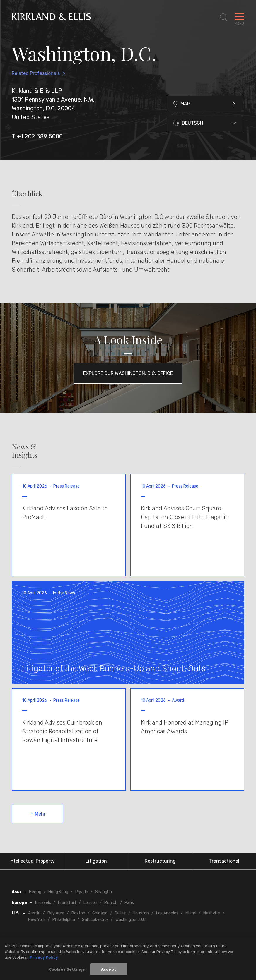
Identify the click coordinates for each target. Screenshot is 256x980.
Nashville (212, 913)
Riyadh (82, 892)
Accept (109, 971)
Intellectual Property (32, 861)
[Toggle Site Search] (224, 18)
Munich (111, 903)
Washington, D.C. (131, 920)
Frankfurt (67, 903)
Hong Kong (58, 892)
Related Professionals (36, 73)
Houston (141, 913)
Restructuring (160, 861)
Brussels (43, 903)
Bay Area (56, 913)
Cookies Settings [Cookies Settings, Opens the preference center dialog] (67, 971)
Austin (34, 913)
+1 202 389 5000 (40, 136)
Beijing (35, 892)
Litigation (96, 861)
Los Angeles (167, 913)
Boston (78, 913)
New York (37, 920)
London (90, 903)
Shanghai (104, 892)
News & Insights (25, 451)
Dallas (120, 913)
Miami (191, 913)
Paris (129, 903)
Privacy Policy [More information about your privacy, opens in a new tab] (44, 959)
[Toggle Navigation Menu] (239, 18)
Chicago (100, 913)
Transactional (224, 861)
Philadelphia (64, 920)
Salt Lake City (95, 920)
